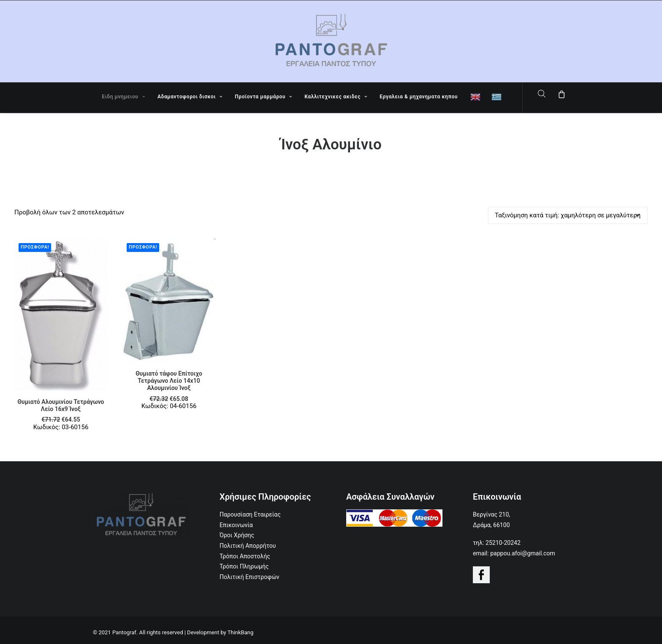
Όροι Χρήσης (237, 535)
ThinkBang (241, 632)
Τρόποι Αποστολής (245, 556)
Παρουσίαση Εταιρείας (250, 514)
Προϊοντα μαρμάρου (263, 97)
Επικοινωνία (236, 525)
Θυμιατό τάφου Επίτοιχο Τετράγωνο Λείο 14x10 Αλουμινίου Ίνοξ (169, 381)
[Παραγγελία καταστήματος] (568, 215)
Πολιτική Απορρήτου (248, 546)
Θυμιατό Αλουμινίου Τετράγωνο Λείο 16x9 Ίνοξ (61, 405)
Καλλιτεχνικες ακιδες (336, 97)
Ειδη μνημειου (123, 97)
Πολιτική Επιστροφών (250, 577)
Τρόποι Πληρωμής (244, 566)
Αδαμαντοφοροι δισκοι (190, 97)
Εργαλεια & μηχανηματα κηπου (419, 97)
